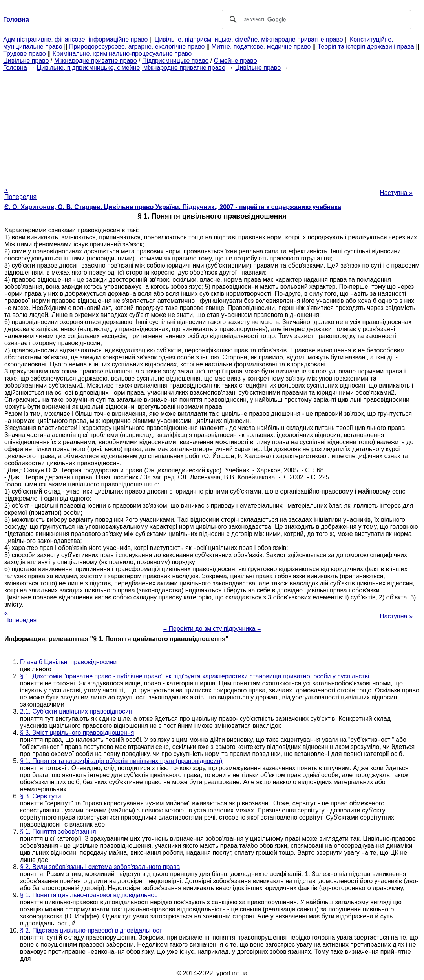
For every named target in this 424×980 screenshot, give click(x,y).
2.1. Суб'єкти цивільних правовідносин (76, 711)
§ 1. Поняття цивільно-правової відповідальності (91, 895)
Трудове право (25, 54)
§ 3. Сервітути (40, 796)
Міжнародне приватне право (96, 61)
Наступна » (396, 193)
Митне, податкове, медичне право (261, 46)
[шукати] (315, 20)
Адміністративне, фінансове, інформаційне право (75, 39)
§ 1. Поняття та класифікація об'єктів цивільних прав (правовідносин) (121, 761)
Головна (15, 68)
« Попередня (20, 193)
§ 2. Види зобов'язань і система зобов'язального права (100, 867)
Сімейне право (236, 61)
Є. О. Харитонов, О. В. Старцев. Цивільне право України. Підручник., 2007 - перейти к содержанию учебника (173, 207)
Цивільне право (26, 61)
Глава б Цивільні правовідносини (68, 662)
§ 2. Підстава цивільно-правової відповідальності (92, 930)
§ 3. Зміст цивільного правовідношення (77, 733)
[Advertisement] (212, 126)
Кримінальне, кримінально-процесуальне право (122, 54)
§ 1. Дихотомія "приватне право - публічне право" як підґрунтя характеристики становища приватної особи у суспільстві (195, 676)
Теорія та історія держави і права (366, 46)
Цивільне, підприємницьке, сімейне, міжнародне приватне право (249, 39)
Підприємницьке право (175, 61)
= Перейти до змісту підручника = (212, 629)
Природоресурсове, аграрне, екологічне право (137, 46)
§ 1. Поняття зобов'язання (58, 832)
